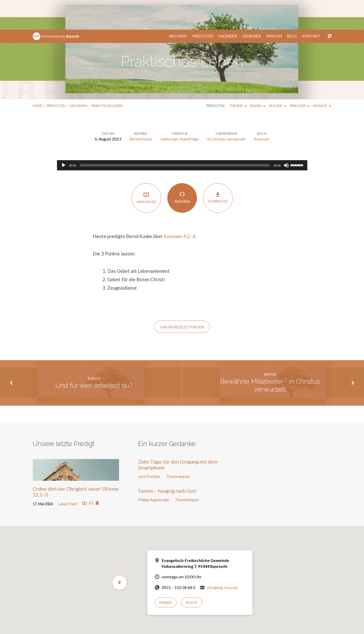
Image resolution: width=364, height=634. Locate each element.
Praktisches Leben (107, 76)
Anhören (182, 168)
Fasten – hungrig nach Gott (168, 461)
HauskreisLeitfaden (182, 297)
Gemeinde (252, 7)
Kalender (228, 7)
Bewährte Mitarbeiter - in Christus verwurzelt (270, 356)
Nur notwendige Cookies (197, 627)
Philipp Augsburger (154, 470)
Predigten (203, 7)
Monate (322, 76)
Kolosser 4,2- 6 (179, 207)
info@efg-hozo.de (222, 558)
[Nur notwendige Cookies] (358, 621)
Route (192, 573)
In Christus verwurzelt (226, 109)
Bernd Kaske (141, 109)
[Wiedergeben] (64, 136)
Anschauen (146, 168)
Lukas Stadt (68, 474)
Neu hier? (178, 7)
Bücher (278, 76)
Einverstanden (162, 627)
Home (38, 76)
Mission (274, 7)
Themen (238, 76)
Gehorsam (78, 76)
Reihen (258, 76)
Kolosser (262, 109)
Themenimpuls (178, 447)
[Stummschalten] (286, 136)
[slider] (175, 136)
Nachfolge (189, 109)
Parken (166, 573)
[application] (182, 136)
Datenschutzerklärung (218, 619)
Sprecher (300, 76)
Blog (292, 7)
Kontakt (311, 7)
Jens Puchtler (149, 447)
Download (218, 168)
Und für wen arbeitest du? (94, 356)
